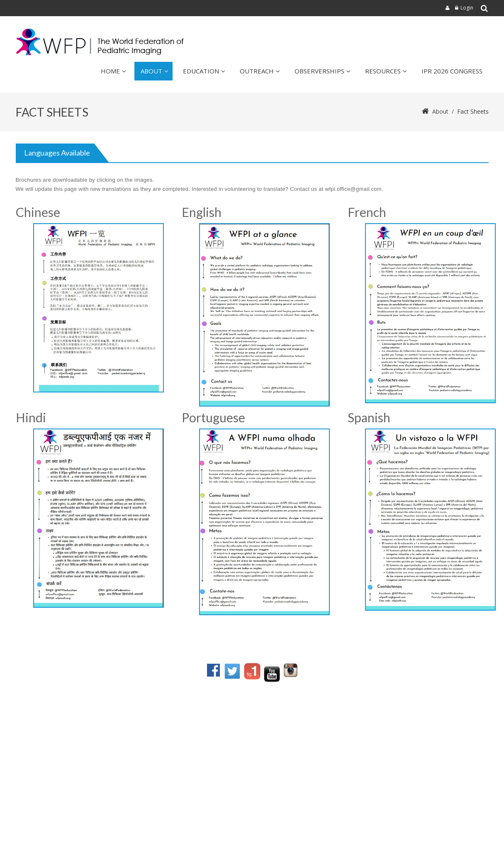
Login (467, 8)
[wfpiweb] (102, 42)
